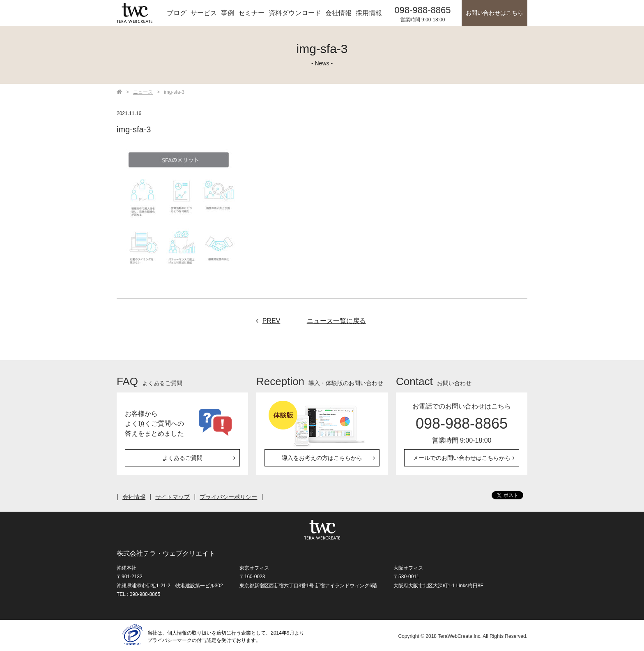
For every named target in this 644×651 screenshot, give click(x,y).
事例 (228, 13)
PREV (266, 321)
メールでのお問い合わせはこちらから (462, 458)
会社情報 (338, 13)
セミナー (251, 13)
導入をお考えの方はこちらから (322, 458)
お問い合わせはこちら (494, 13)
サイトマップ (172, 497)
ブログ (177, 13)
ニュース (143, 92)
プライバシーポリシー (228, 497)
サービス (204, 13)
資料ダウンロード (295, 13)
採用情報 (369, 13)
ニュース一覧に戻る (336, 321)
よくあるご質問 (182, 458)
